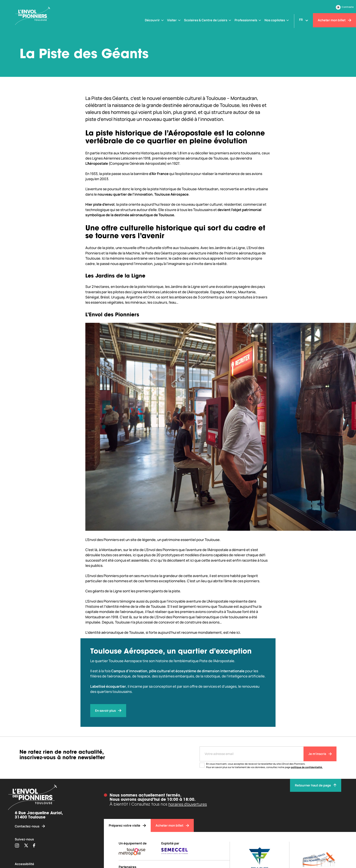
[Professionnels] (248, 20)
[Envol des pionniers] (52, 798)
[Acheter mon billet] (334, 20)
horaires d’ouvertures (188, 804)
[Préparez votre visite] (127, 825)
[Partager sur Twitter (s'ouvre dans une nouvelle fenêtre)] (26, 846)
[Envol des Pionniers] (45, 16)
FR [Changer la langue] (301, 20)
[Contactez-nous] (52, 826)
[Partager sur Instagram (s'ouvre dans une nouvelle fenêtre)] (17, 846)
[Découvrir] (154, 20)
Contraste (345, 7)
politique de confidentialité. (307, 767)
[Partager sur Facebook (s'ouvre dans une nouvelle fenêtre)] (34, 846)
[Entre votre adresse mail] (252, 754)
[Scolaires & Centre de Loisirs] (208, 20)
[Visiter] (174, 20)
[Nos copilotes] (277, 20)
